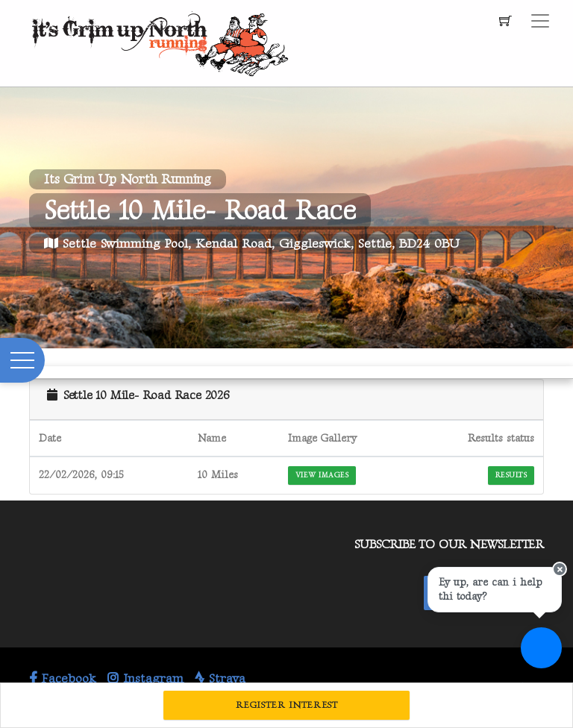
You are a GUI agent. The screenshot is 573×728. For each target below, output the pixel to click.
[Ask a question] (541, 648)
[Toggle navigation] (540, 21)
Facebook (63, 679)
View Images (322, 475)
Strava (220, 679)
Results (511, 475)
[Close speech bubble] (560, 569)
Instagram (145, 679)
